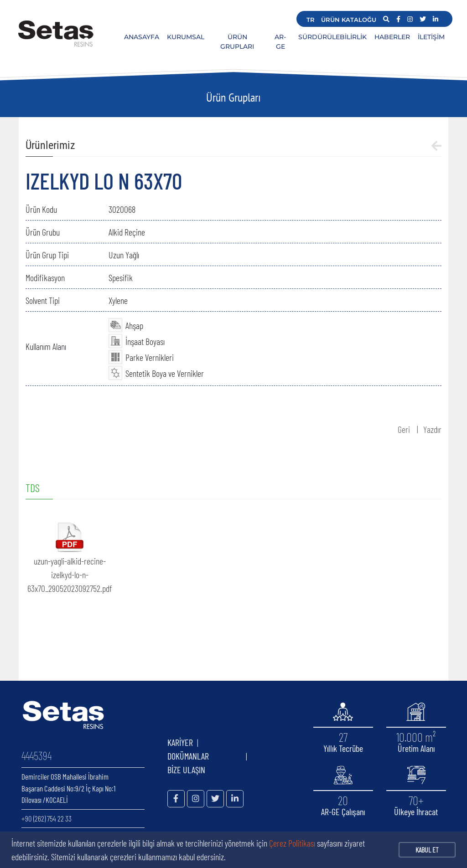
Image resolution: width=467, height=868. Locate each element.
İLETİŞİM (431, 37)
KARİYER (180, 742)
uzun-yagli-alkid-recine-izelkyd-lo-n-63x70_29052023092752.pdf (70, 575)
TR (311, 20)
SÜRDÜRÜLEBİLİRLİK (332, 37)
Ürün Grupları (233, 97)
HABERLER (392, 37)
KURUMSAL (186, 37)
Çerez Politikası (292, 843)
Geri (404, 429)
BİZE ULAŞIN (186, 770)
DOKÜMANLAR (205, 756)
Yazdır (432, 429)
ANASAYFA (142, 37)
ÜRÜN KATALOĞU (349, 20)
